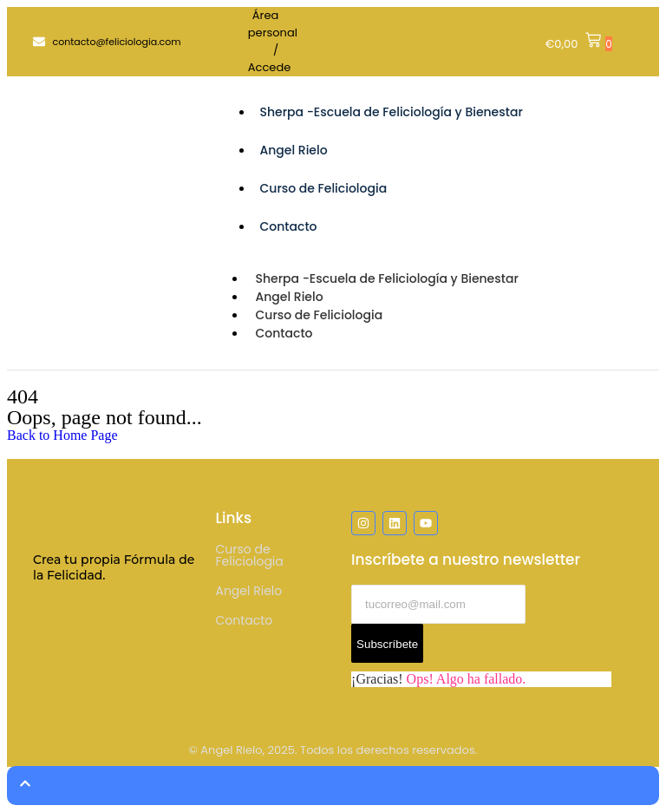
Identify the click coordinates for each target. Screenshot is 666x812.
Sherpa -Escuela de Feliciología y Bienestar (391, 112)
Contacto (288, 226)
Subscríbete (387, 644)
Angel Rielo (293, 150)
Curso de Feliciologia (323, 188)
